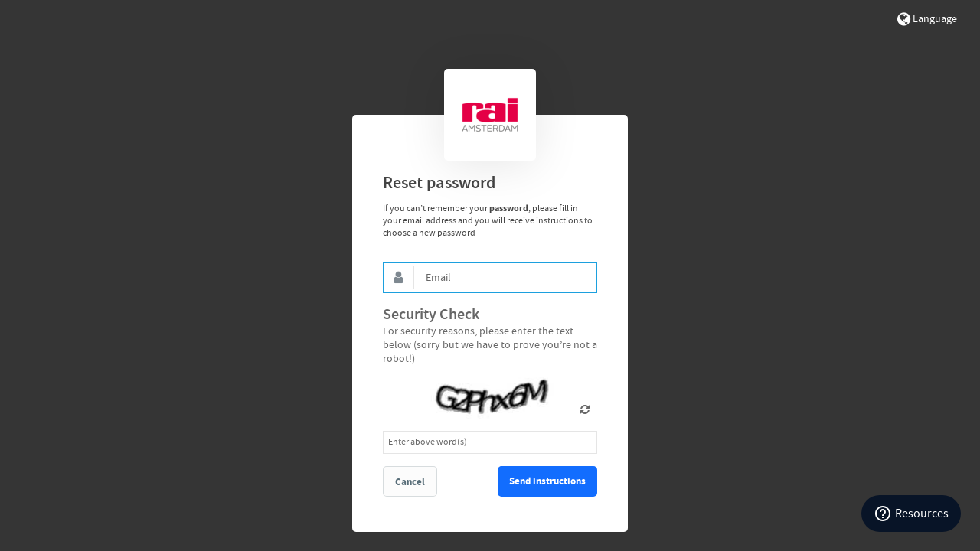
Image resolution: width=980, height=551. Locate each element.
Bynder (490, 115)
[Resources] (911, 514)
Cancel (410, 482)
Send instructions (547, 481)
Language (927, 19)
